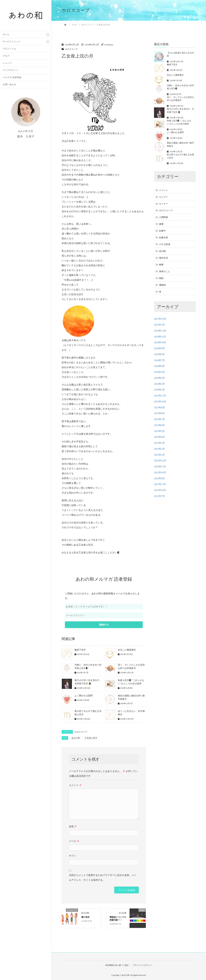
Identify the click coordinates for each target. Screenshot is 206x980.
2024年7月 (159, 360)
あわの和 (76, 738)
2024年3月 (159, 378)
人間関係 (164, 217)
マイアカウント (10, 70)
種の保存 (85, 917)
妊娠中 (162, 231)
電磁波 (162, 285)
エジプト (164, 197)
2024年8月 (159, 354)
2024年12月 (160, 331)
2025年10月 (160, 319)
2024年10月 (160, 342)
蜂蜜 (161, 265)
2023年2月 (159, 449)
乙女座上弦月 (91, 738)
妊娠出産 (164, 238)
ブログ (6, 56)
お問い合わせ (9, 85)
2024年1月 (159, 390)
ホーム (6, 35)
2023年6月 (159, 425)
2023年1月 (159, 455)
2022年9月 (159, 478)
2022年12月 (160, 461)
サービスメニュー (12, 42)
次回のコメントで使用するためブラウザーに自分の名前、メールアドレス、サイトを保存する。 (103, 878)
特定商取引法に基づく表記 (117, 965)
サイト (73, 856)
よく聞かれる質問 (84, 696)
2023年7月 (159, 419)
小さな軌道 (165, 244)
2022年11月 (160, 467)
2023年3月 (159, 443)
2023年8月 (159, 413)
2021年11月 (160, 484)
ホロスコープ (72, 49)
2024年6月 (159, 366)
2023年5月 (159, 431)
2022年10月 (160, 472)
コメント (75, 785)
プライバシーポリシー (142, 965)
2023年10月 (160, 402)
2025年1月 (159, 325)
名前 (73, 826)
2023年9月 (159, 408)
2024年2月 (159, 384)
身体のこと (165, 271)
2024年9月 (159, 348)
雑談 (161, 278)
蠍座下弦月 (80, 650)
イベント (164, 190)
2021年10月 (160, 490)
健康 (161, 224)
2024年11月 (160, 337)
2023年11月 (160, 396)
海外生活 (164, 258)
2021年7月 (159, 496)
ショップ (7, 63)
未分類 (162, 251)
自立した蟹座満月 (127, 650)
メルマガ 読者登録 (12, 78)
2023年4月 (159, 437)
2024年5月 (159, 372)
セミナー (164, 204)
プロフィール (9, 49)
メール (74, 841)
